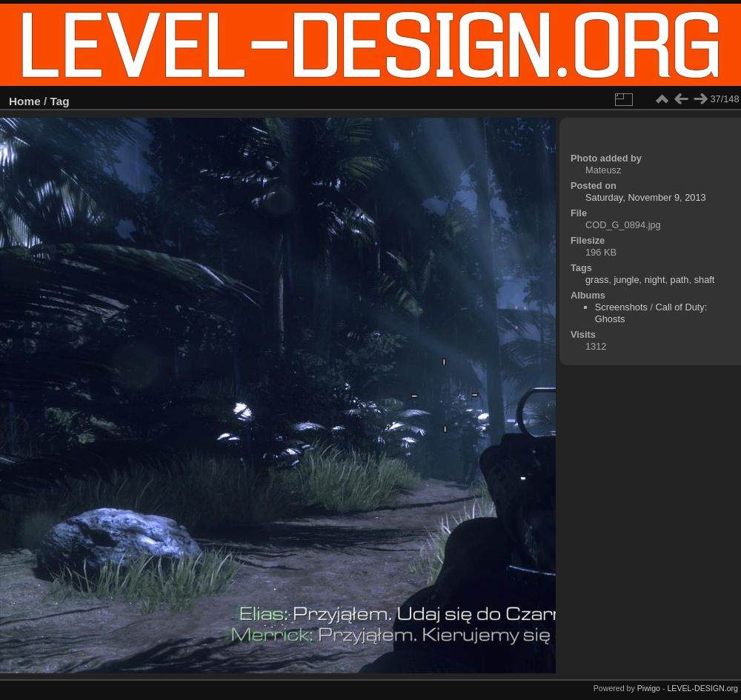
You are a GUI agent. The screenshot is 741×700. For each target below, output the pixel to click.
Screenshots (621, 307)
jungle (626, 280)
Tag (60, 101)
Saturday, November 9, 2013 (646, 197)
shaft (705, 280)
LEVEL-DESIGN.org (702, 688)
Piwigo (649, 688)
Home (25, 101)
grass (597, 280)
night (655, 280)
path (680, 280)
